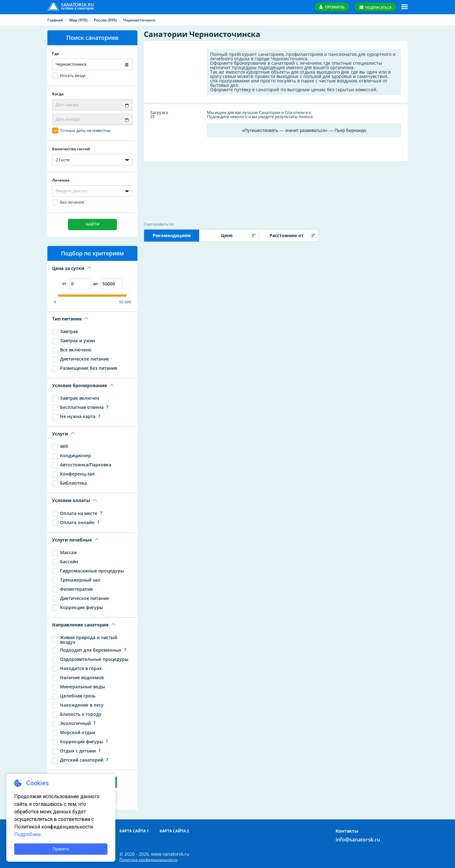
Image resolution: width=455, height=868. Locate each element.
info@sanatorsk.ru (358, 840)
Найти (93, 224)
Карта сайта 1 (134, 831)
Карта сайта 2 (174, 831)
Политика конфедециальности (149, 860)
